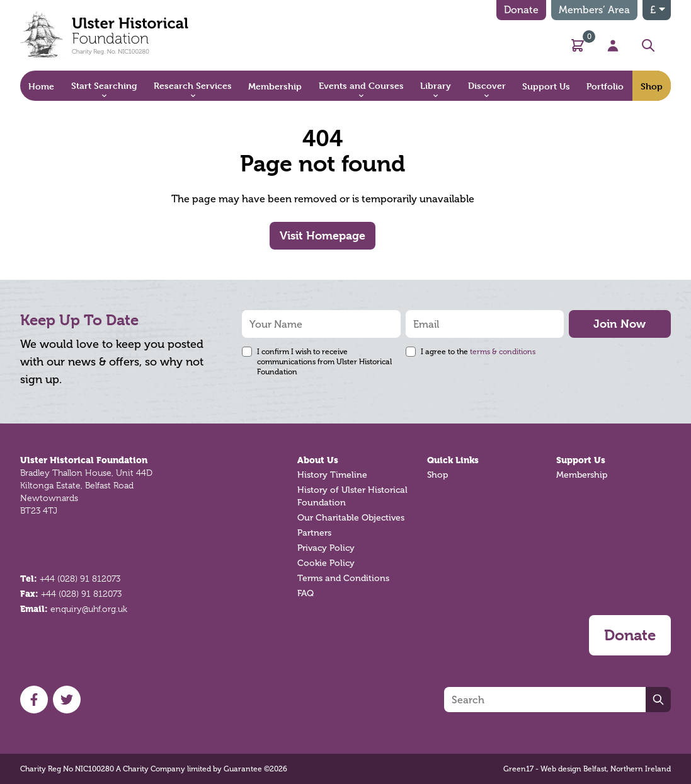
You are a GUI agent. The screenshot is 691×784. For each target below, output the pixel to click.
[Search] (545, 700)
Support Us (581, 460)
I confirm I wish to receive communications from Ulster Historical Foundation (324, 362)
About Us (318, 460)
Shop (437, 475)
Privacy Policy (326, 548)
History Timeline (332, 475)
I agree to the (478, 352)
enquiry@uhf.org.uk (89, 609)
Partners (314, 533)
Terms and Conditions (343, 578)
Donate (521, 10)
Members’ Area (594, 10)
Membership (582, 475)
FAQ (306, 593)
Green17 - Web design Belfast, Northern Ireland (587, 769)
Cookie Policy (326, 563)
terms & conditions (503, 352)
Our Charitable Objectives (351, 518)
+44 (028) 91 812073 (80, 579)
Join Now (620, 324)
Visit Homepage (323, 235)
